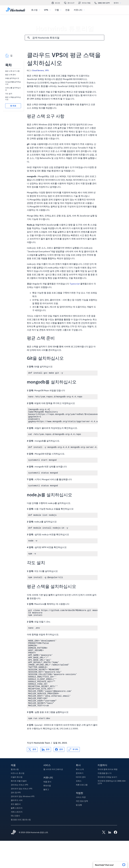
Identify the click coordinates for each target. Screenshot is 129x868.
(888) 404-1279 (102, 3)
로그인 (56, 3)
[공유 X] (32, 777)
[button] (110, 864)
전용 (67, 10)
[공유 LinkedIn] (46, 777)
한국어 (118, 3)
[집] (16, 10)
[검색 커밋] (29, 38)
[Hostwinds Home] (14, 860)
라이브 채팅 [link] (84, 3)
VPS (47, 70)
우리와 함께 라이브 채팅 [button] (108, 797)
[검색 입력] (68, 38)
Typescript (75, 284)
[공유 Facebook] (59, 777)
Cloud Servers (38, 70)
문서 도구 (69, 3)
